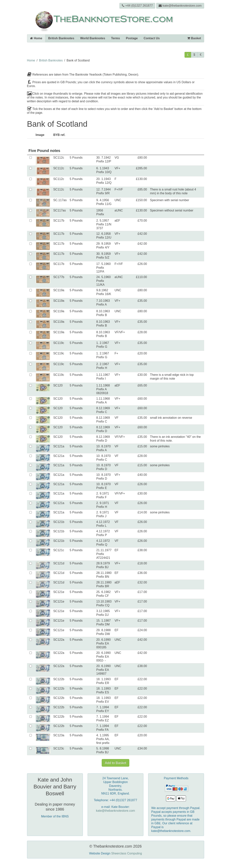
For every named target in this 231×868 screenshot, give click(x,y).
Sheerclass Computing (127, 853)
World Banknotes (93, 38)
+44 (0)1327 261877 (137, 6)
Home (36, 38)
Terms (115, 38)
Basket (194, 38)
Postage (132, 38)
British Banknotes (61, 38)
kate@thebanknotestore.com (180, 6)
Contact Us (152, 38)
